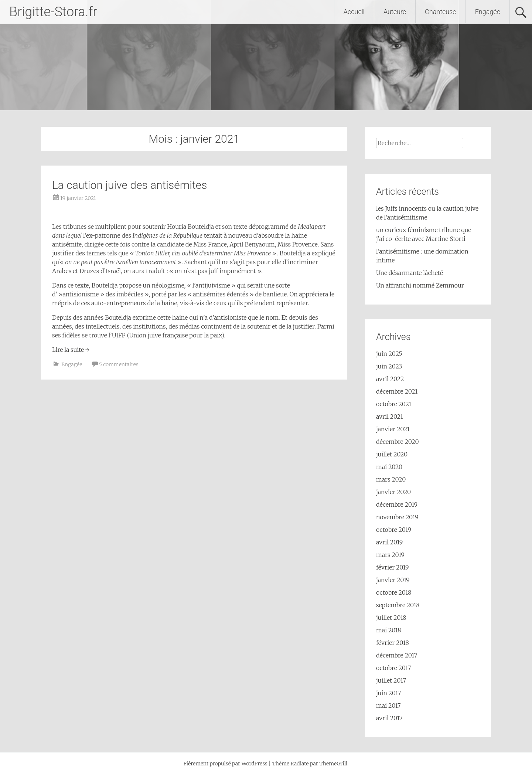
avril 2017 (389, 718)
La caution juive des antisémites (129, 185)
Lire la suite (71, 350)
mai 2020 (389, 467)
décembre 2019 (397, 504)
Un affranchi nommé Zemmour (420, 285)
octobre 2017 (393, 668)
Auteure (395, 12)
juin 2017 (388, 693)
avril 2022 (390, 379)
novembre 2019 (397, 517)
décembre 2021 (397, 391)
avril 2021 (390, 417)
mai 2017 (388, 706)
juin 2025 (389, 354)
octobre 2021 (394, 404)
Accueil (354, 12)
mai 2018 (389, 630)
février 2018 (393, 643)
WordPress (254, 764)
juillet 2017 (391, 680)
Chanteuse (441, 12)
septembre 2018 (398, 605)
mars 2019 (390, 555)
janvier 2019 (393, 580)
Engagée (488, 12)
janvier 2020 (393, 492)
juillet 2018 (391, 618)
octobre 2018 (394, 592)
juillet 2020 (392, 454)
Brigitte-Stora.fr (53, 12)
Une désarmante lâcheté (410, 273)
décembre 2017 (397, 655)
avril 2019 (389, 542)
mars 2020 (391, 479)
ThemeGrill (333, 764)
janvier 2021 (393, 429)
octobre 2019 (394, 530)
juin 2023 (389, 366)
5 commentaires (119, 364)
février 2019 (393, 567)
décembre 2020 (398, 442)
